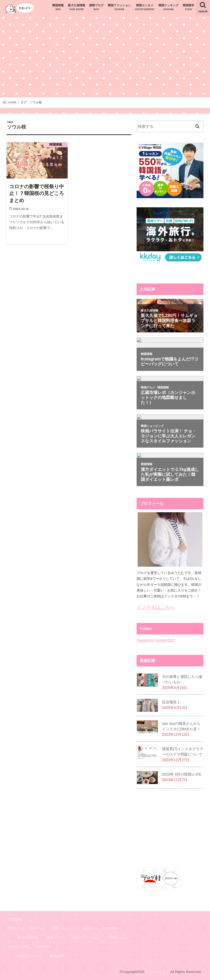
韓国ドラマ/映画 (19, 946)
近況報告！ (171, 702)
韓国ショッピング (64, 928)
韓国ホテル (90, 928)
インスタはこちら (155, 607)
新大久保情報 (77, 7)
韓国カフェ (16, 928)
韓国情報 (58, 7)
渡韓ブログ (96, 7)
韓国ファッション (119, 7)
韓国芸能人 (44, 946)
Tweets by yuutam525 (155, 640)
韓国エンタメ (145, 7)
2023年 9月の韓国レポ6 (182, 774)
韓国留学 (189, 7)
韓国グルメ (37, 928)
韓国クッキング (168, 7)
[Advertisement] (105, 56)
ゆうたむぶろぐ (157, 972)
